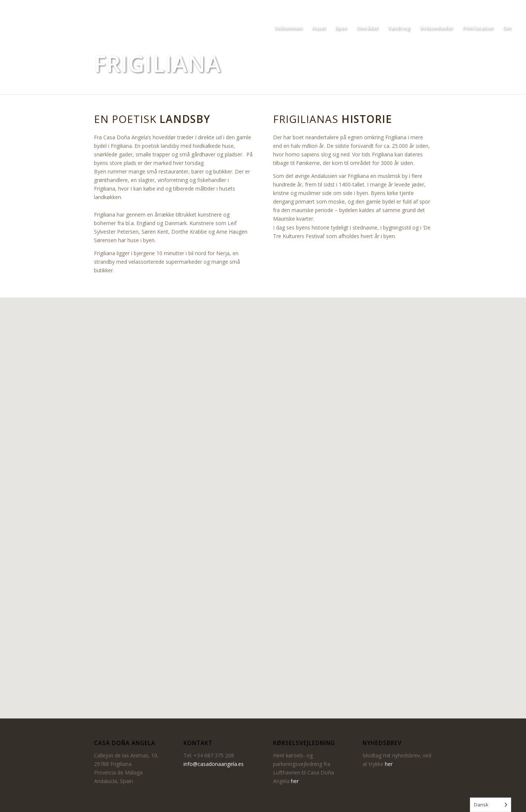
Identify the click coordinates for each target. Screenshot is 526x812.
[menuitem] (288, 28)
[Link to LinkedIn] (510, 6)
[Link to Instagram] (499, 6)
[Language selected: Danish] (491, 805)
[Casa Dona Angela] (46, 28)
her (295, 781)
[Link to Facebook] (488, 6)
